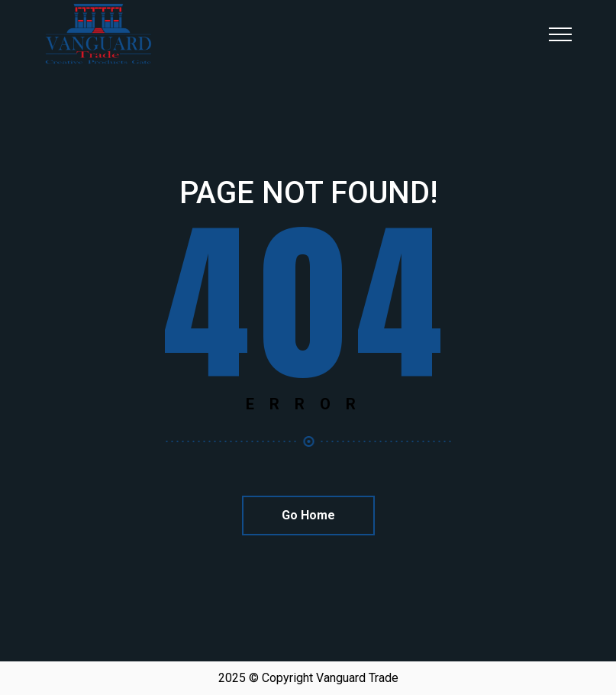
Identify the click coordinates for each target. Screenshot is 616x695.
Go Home (308, 515)
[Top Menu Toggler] (560, 34)
